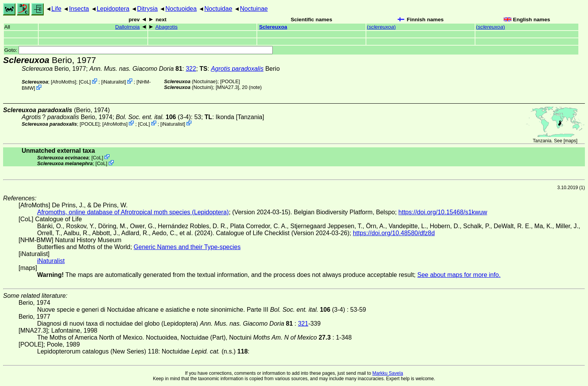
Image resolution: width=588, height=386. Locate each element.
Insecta (79, 9)
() (381, 27)
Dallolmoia (127, 27)
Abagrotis (167, 27)
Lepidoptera (113, 9)
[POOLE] (230, 81)
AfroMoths (63, 82)
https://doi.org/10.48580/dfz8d (394, 233)
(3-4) (153, 117)
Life (56, 9)
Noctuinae (254, 9)
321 (303, 324)
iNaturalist (114, 82)
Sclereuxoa (273, 27)
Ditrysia (147, 9)
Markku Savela (387, 373)
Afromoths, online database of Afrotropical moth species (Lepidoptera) (133, 212)
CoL (85, 82)
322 (191, 69)
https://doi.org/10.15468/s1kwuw (443, 212)
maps (570, 141)
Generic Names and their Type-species (187, 247)
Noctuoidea (181, 9)
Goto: (138, 50)
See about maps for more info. (459, 275)
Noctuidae (218, 9)
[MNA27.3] (227, 87)
